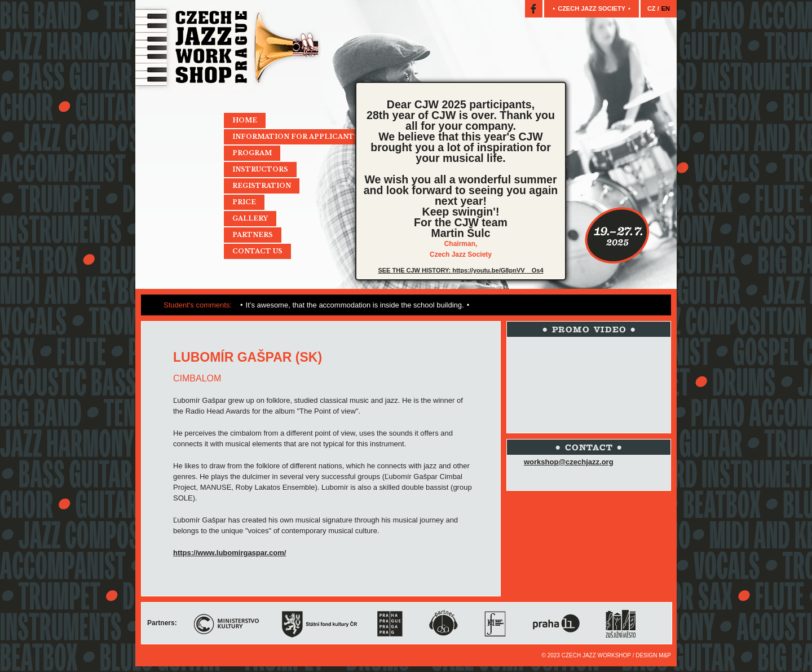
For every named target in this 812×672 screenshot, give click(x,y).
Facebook (534, 9)
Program (252, 153)
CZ (652, 8)
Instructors (260, 169)
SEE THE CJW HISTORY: (415, 270)
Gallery (250, 218)
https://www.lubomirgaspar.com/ (230, 553)
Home (245, 120)
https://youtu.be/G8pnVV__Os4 (498, 270)
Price (244, 202)
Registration (262, 186)
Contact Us (257, 251)
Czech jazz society (592, 8)
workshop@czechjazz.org (569, 462)
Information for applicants (295, 137)
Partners (253, 235)
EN (666, 8)
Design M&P (653, 655)
